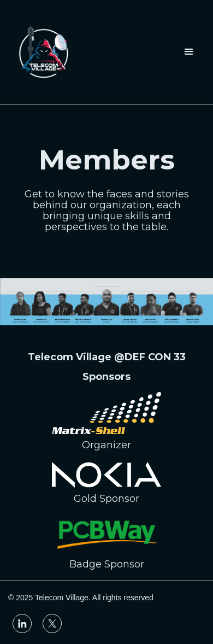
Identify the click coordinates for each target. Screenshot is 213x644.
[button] (189, 52)
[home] (44, 52)
